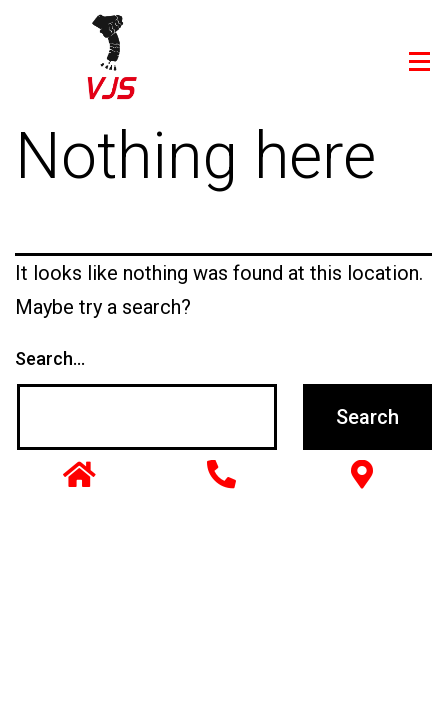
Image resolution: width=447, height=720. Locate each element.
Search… (50, 358)
